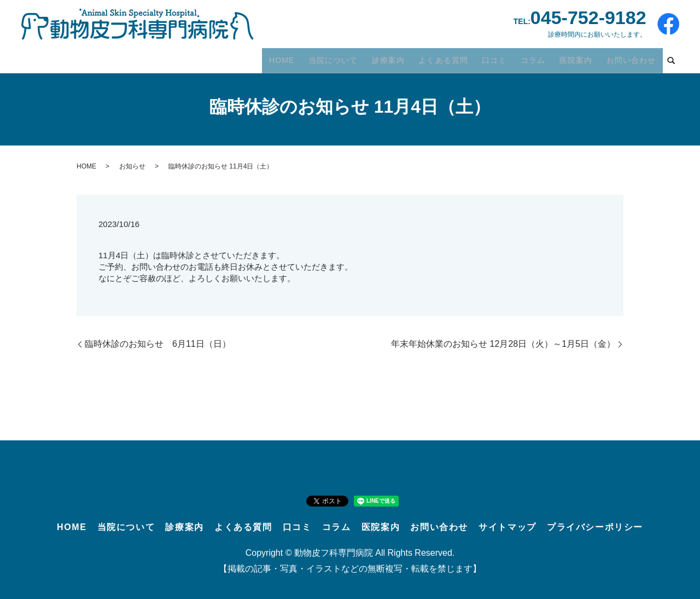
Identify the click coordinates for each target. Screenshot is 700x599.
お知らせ (132, 166)
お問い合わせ (632, 57)
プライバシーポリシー (595, 527)
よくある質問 (454, 57)
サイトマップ (507, 527)
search (671, 59)
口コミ (503, 57)
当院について (349, 57)
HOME (300, 57)
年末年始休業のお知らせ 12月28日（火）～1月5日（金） (503, 344)
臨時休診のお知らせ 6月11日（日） (158, 344)
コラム (539, 57)
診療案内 (402, 57)
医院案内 (580, 57)
